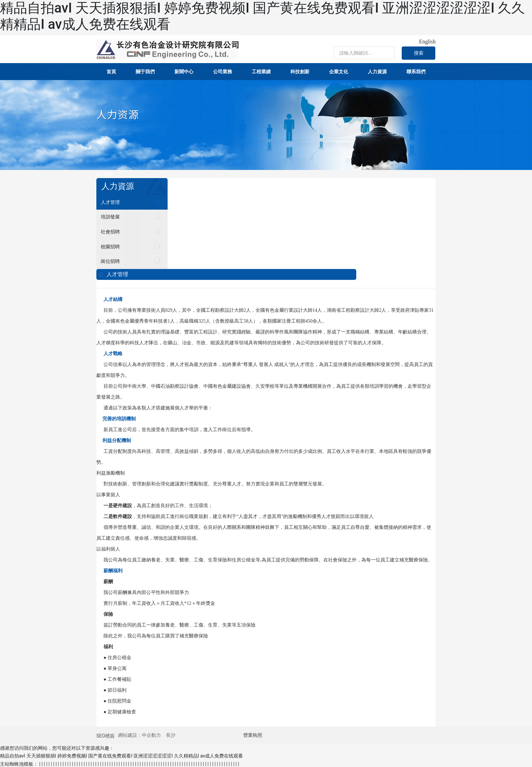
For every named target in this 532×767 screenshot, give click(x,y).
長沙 (171, 734)
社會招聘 (111, 232)
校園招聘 (111, 246)
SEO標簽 (106, 735)
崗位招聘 (111, 261)
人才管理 (111, 202)
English (427, 42)
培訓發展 (111, 217)
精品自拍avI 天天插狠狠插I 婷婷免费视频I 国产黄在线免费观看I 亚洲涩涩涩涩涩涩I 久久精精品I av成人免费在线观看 (121, 755)
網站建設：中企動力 (139, 734)
